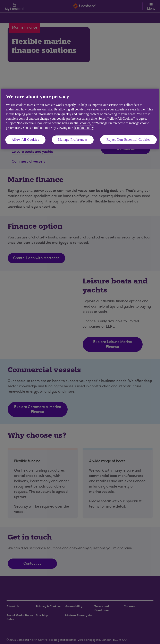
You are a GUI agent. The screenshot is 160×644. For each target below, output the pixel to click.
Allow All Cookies (25, 140)
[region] (80, 119)
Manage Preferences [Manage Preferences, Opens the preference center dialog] (73, 140)
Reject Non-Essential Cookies (128, 140)
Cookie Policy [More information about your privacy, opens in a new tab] (84, 128)
